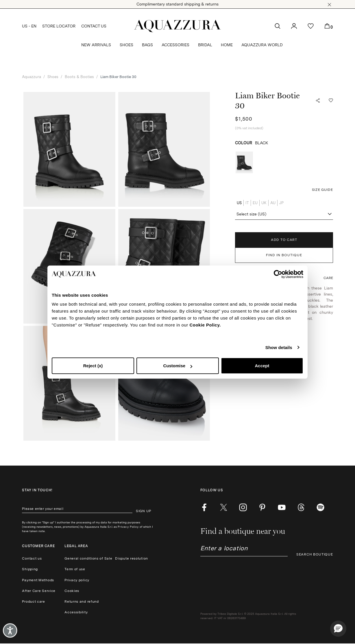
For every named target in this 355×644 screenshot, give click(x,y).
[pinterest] (262, 507)
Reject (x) (93, 366)
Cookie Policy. (205, 325)
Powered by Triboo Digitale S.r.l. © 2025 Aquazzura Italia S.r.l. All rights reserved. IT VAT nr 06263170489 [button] (248, 616)
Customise (178, 366)
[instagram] (243, 507)
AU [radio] (273, 203)
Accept (262, 366)
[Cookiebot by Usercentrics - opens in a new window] (278, 274)
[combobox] (284, 214)
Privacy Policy (128, 527)
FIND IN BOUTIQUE (284, 255)
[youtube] (282, 507)
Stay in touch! (37, 490)
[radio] (244, 162)
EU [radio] (255, 203)
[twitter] (224, 507)
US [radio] (239, 203)
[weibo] (301, 507)
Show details (279, 347)
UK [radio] (264, 203)
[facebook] (204, 507)
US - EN (29, 26)
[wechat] (320, 507)
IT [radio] (247, 203)
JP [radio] (281, 203)
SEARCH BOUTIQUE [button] (315, 554)
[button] (329, 5)
